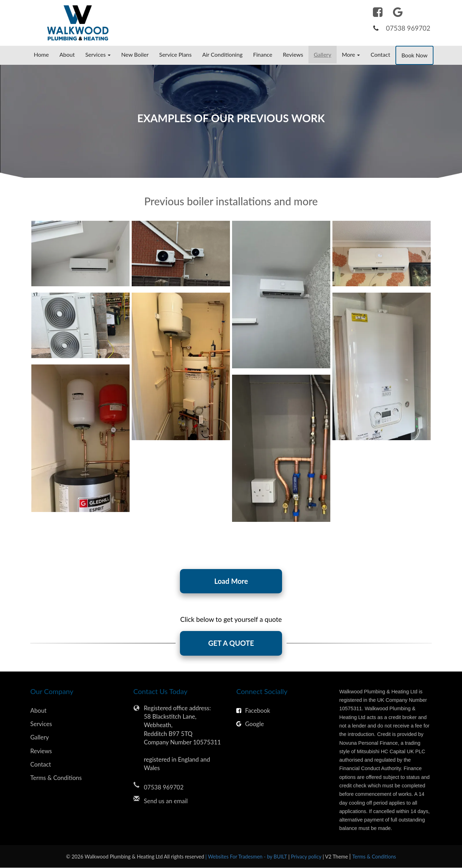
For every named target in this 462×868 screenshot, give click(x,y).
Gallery (323, 54)
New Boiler (135, 54)
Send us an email (166, 801)
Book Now (414, 55)
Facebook (253, 711)
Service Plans (175, 54)
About (67, 54)
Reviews (293, 54)
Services (41, 724)
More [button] (351, 54)
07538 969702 (408, 28)
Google (250, 724)
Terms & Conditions (56, 778)
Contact (380, 54)
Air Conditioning (222, 54)
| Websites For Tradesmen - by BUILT (247, 857)
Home (41, 54)
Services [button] (98, 54)
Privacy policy (307, 857)
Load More (231, 581)
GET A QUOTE (231, 644)
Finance (263, 54)
